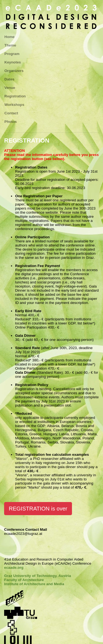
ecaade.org (14, 568)
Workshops (14, 105)
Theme (10, 45)
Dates (9, 79)
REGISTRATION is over (38, 509)
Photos (11, 122)
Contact (11, 113)
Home (9, 37)
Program (12, 54)
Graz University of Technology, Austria (37, 576)
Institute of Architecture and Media (34, 584)
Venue (10, 88)
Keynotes (13, 62)
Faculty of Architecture (24, 580)
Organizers (14, 71)
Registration (15, 96)
